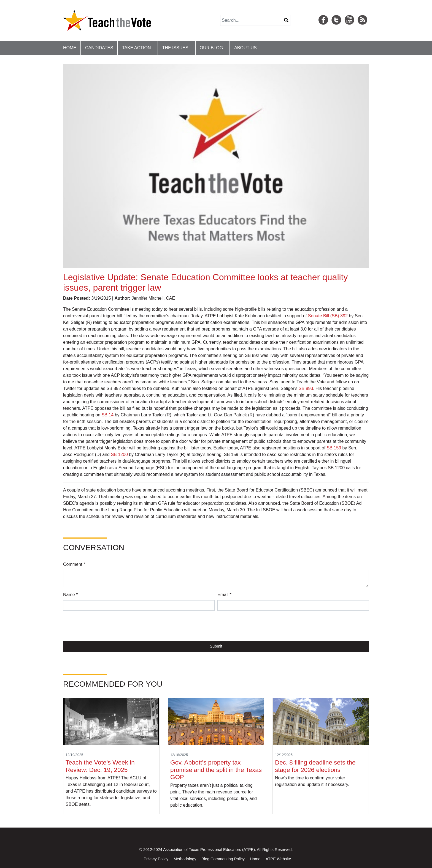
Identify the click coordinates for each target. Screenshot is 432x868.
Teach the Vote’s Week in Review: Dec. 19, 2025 (100, 766)
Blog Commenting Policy (223, 859)
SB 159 (334, 448)
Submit (216, 646)
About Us (245, 48)
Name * (70, 595)
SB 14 (108, 415)
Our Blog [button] (211, 48)
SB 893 (306, 388)
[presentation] (105, 626)
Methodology (185, 859)
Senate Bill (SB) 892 (328, 316)
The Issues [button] (175, 48)
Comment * (74, 564)
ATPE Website (278, 859)
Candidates (99, 48)
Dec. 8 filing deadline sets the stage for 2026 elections (315, 766)
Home (70, 48)
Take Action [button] (137, 48)
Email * (224, 595)
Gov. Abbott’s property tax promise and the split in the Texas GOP (216, 770)
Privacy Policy (156, 859)
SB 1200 (119, 455)
